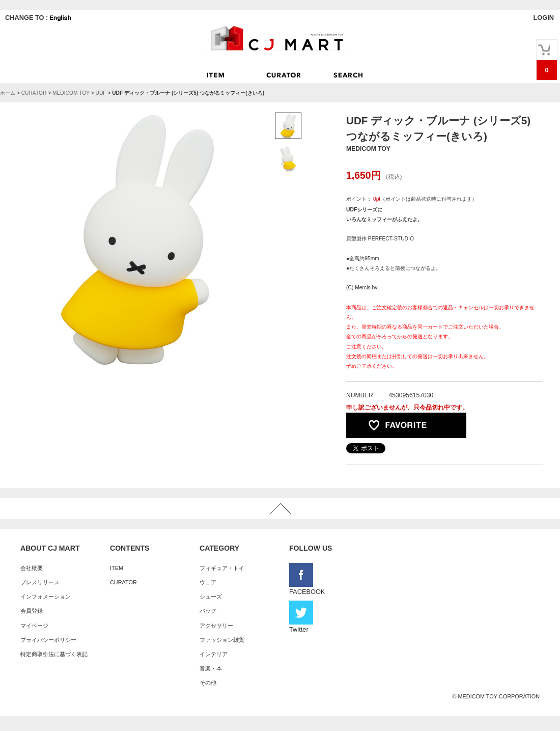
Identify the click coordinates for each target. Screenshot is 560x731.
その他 (208, 683)
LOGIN (543, 18)
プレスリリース (40, 582)
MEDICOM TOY (71, 93)
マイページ (34, 626)
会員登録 (32, 611)
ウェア (208, 582)
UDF (101, 93)
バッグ (208, 611)
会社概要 (32, 568)
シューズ (211, 597)
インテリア (214, 654)
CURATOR (34, 93)
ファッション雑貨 (222, 640)
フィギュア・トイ (222, 568)
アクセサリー (216, 626)
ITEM (117, 568)
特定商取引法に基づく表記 (54, 654)
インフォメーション (46, 597)
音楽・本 (211, 668)
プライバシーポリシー (48, 640)
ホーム (8, 93)
